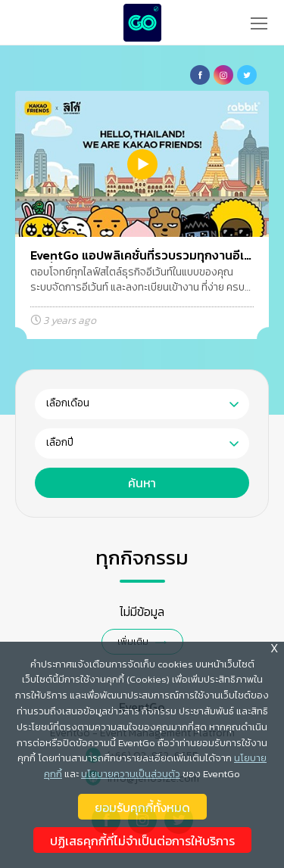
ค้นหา (142, 483)
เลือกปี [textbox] (60, 442)
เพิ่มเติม (133, 642)
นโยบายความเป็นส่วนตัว (131, 779)
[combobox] (142, 404)
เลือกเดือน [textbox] (68, 403)
